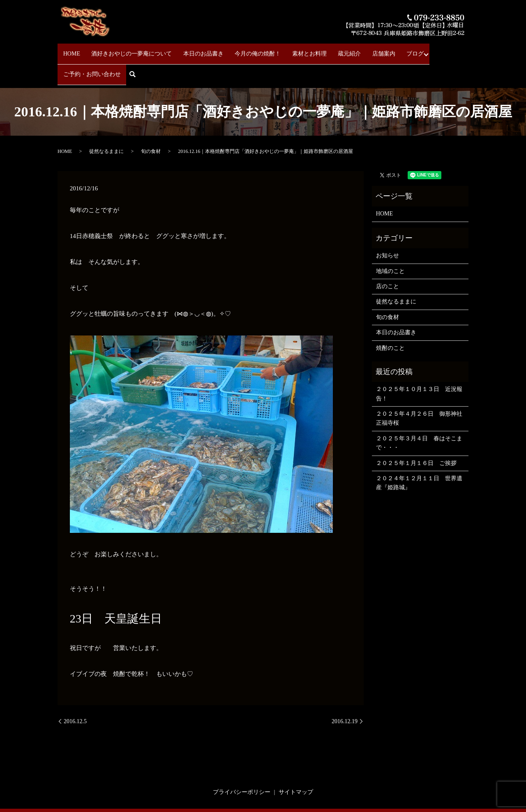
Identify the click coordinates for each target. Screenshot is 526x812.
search (465, 50)
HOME (71, 50)
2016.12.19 (345, 693)
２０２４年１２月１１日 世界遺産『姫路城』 (419, 454)
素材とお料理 (287, 50)
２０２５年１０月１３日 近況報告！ (419, 365)
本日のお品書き (192, 50)
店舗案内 (350, 50)
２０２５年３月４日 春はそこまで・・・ (419, 414)
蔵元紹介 (321, 50)
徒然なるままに (106, 123)
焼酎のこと (390, 319)
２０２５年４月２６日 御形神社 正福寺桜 (420, 390)
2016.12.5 (75, 693)
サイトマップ (296, 763)
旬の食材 (151, 123)
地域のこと (390, 242)
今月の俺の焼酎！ (241, 50)
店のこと (388, 258)
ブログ (376, 50)
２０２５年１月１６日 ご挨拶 (416, 434)
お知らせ (388, 227)
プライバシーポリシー (242, 763)
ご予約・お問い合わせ (422, 50)
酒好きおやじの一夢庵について (126, 50)
